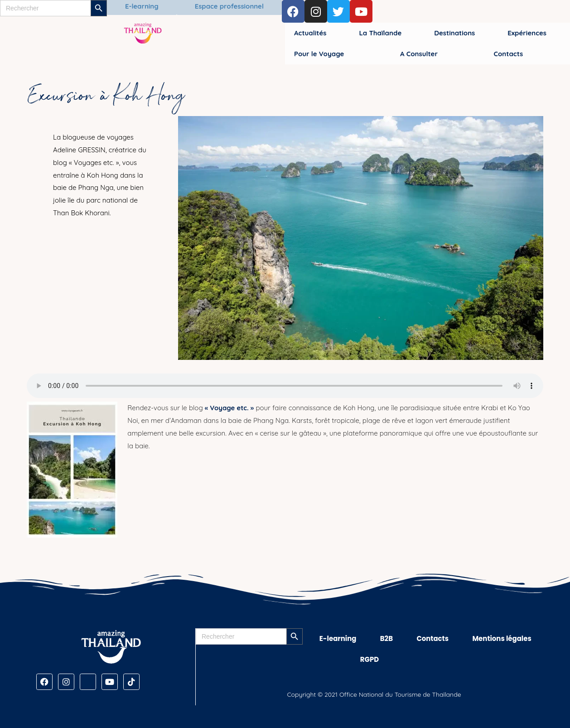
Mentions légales (502, 638)
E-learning (338, 638)
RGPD (370, 659)
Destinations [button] (454, 33)
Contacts (432, 638)
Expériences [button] (527, 33)
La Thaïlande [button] (380, 33)
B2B (386, 638)
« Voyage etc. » (229, 408)
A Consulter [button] (419, 54)
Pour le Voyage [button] (319, 54)
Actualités (310, 33)
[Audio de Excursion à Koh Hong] (285, 386)
